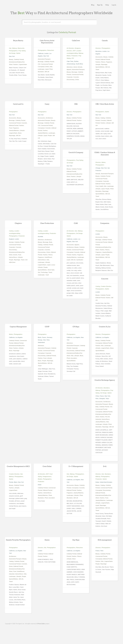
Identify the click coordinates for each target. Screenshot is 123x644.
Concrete (105, 279)
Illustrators (107, 388)
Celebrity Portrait (19, 59)
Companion (105, 223)
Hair (10, 48)
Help (107, 5)
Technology (44, 272)
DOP (74, 51)
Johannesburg (71, 64)
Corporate (70, 77)
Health (101, 186)
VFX (73, 58)
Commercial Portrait (47, 64)
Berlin (40, 337)
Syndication (80, 260)
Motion (69, 56)
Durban (76, 61)
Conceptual (41, 67)
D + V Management (76, 466)
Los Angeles (19, 337)
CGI (39, 64)
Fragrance (109, 62)
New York (12, 56)
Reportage (104, 64)
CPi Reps (76, 327)
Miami (16, 482)
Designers (78, 48)
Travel (97, 69)
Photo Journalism (72, 358)
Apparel (69, 69)
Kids (51, 67)
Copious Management (18, 327)
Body (51, 242)
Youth (47, 275)
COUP (47, 327)
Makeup (14, 48)
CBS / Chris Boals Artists (105, 104)
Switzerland (41, 342)
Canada (105, 41)
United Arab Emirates (106, 482)
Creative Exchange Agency (105, 380)
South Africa (79, 64)
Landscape (41, 69)
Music (20, 133)
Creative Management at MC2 (18, 466)
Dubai (40, 485)
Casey (47, 104)
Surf (39, 272)
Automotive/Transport (44, 59)
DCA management (105, 540)
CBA (76, 104)
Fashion (16, 64)
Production (75, 56)
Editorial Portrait (105, 59)
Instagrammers (47, 477)
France (44, 337)
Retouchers (51, 50)
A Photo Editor (41, 624)
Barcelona (98, 51)
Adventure (70, 67)
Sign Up (100, 5)
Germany (50, 337)
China (97, 396)
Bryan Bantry (18, 41)
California (41, 53)
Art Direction (70, 48)
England (11, 239)
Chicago (98, 168)
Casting (11, 231)
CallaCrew (76, 41)
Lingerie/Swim (23, 64)
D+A (105, 466)
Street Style (51, 270)
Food (11, 128)
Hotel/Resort (48, 257)
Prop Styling (22, 51)
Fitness (103, 62)
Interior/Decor (13, 257)
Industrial (98, 419)
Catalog (103, 118)
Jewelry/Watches (14, 130)
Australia (40, 237)
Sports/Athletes (100, 67)
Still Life (47, 72)
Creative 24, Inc (105, 327)
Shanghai (102, 399)
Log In (114, 5)
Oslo (44, 340)
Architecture (49, 118)
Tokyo (107, 399)
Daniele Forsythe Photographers (18, 540)
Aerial (75, 67)
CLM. (76, 223)
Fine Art (107, 417)
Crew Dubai (47, 466)
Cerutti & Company (76, 152)
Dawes (47, 540)
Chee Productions (47, 223)
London (46, 53)
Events (15, 255)
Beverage (41, 62)
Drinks (47, 67)
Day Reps (76, 540)
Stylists (18, 53)
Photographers (13, 51)
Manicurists (21, 48)
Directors (69, 51)
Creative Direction (106, 286)
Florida (11, 482)
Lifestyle (98, 64)
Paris (48, 340)
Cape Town (70, 61)
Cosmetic (76, 77)
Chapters (18, 223)
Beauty (11, 59)
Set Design (12, 53)
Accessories (99, 57)
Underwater (41, 275)
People (50, 136)
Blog (93, 5)
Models (40, 479)
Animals (80, 67)
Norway (40, 340)
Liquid (47, 69)
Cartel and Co (18, 104)
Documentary (71, 80)
